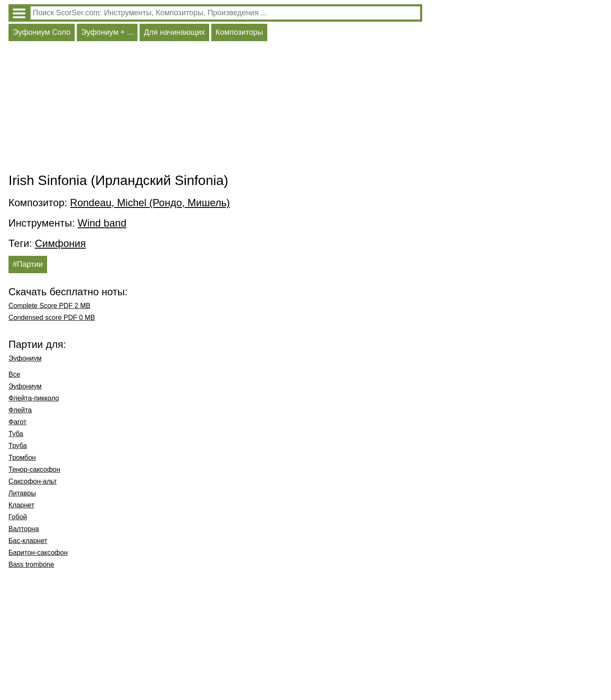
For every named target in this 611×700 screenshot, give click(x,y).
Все (14, 374)
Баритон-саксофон (38, 553)
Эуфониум (25, 358)
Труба (18, 446)
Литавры (22, 493)
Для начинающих (174, 32)
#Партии (28, 264)
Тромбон (22, 458)
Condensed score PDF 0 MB (52, 318)
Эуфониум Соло (42, 32)
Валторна (24, 529)
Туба (16, 434)
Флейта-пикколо (34, 398)
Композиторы (239, 32)
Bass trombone (31, 564)
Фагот (17, 422)
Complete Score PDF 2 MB (49, 306)
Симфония (60, 243)
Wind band (102, 223)
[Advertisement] (215, 109)
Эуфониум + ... (107, 32)
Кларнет (21, 505)
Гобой (18, 517)
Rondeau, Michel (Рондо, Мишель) (150, 203)
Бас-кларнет (28, 541)
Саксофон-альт (33, 481)
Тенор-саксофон (34, 469)
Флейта (20, 410)
